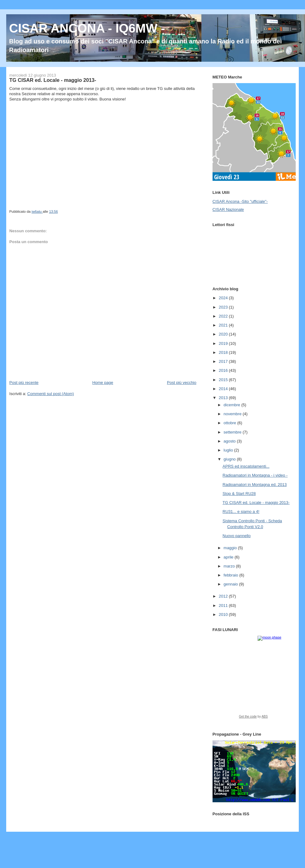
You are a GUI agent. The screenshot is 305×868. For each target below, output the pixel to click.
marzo (230, 566)
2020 (224, 334)
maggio (231, 548)
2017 (224, 361)
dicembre (233, 405)
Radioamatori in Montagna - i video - (255, 475)
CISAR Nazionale (228, 209)
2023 (224, 307)
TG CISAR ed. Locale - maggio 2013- (256, 503)
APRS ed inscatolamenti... (246, 466)
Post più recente (24, 383)
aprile (229, 557)
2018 (224, 352)
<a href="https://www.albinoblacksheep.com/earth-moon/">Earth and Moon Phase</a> (253, 679)
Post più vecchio (182, 383)
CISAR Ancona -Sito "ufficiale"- (240, 201)
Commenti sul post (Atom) (51, 394)
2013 (224, 398)
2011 (224, 605)
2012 (224, 596)
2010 (224, 614)
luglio (229, 450)
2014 (224, 389)
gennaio (231, 584)
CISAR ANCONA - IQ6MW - (87, 28)
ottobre (231, 423)
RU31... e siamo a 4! (241, 512)
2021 (224, 325)
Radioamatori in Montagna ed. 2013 (255, 485)
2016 (224, 370)
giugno (230, 459)
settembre (233, 432)
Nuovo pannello (236, 536)
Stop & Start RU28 (239, 494)
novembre (233, 414)
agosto (230, 441)
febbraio (232, 575)
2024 (224, 298)
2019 (224, 343)
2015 (224, 380)
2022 (224, 316)
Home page (103, 383)
